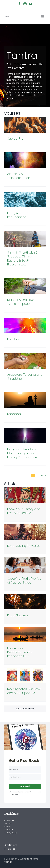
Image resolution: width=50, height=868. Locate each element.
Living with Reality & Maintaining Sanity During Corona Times (23, 453)
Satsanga (9, 821)
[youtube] (14, 849)
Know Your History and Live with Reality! (24, 511)
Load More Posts (25, 709)
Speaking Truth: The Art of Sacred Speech (24, 580)
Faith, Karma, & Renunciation (18, 215)
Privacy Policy (11, 833)
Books (7, 827)
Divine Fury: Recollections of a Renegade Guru (20, 652)
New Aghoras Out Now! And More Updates (24, 691)
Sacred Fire (15, 138)
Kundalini (14, 339)
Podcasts (9, 830)
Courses (8, 824)
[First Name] (25, 770)
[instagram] (9, 849)
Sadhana (14, 414)
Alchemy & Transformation (19, 176)
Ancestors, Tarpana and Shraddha (25, 377)
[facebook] (5, 849)
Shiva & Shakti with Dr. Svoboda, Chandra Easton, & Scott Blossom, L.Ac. (23, 258)
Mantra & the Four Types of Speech (21, 302)
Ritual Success (18, 615)
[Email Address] (25, 777)
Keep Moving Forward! (23, 546)
